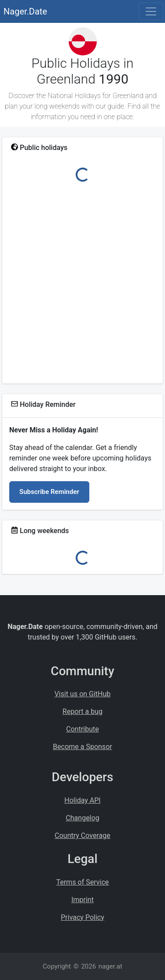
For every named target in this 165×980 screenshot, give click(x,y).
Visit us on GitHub (83, 694)
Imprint (82, 900)
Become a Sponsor (82, 747)
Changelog (82, 818)
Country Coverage (82, 836)
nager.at (110, 966)
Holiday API (82, 800)
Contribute (82, 729)
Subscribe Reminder (49, 492)
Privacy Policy (82, 917)
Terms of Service (83, 882)
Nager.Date (25, 11)
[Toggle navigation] (151, 11)
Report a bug (82, 711)
